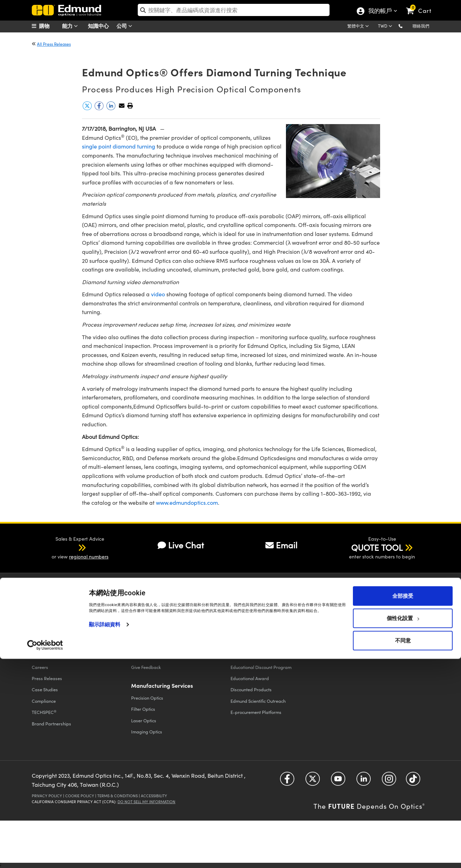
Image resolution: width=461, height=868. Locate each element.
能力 (71, 26)
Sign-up (341, 589)
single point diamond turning (119, 146)
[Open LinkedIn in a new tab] (364, 781)
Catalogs (342, 633)
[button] (406, 26)
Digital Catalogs (346, 644)
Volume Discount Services (255, 656)
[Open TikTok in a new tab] (413, 781)
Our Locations (46, 656)
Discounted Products (251, 689)
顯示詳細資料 (105, 833)
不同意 (403, 850)
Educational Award (250, 678)
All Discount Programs (253, 633)
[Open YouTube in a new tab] (338, 781)
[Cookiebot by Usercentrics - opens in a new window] (45, 854)
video (158, 294)
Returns (139, 644)
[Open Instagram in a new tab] (389, 781)
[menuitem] (49, 26)
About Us (41, 633)
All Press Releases (54, 44)
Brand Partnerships (51, 724)
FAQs (136, 656)
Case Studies (45, 689)
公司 (126, 26)
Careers (40, 667)
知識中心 (98, 26)
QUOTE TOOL (377, 547)
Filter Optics (143, 709)
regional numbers (89, 557)
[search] (234, 10)
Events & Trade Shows (54, 644)
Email (281, 545)
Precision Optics (147, 698)
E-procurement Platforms (256, 712)
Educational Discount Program (261, 667)
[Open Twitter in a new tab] (313, 781)
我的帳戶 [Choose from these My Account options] (380, 12)
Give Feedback (146, 667)
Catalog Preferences (351, 656)
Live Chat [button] (181, 545)
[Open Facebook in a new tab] (287, 781)
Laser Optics (144, 720)
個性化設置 (403, 827)
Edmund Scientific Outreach (258, 701)
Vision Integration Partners (257, 644)
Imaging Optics (147, 732)
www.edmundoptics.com (187, 502)
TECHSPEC (44, 712)
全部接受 (403, 805)
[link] (422, 5)
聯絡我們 (421, 26)
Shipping (140, 633)
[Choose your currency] (386, 26)
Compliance (44, 701)
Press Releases (47, 678)
